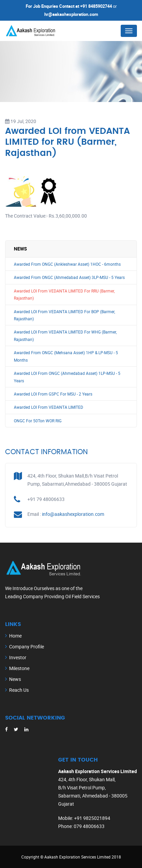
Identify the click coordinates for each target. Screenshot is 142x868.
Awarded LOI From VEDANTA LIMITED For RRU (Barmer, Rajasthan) (64, 295)
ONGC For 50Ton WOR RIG (38, 421)
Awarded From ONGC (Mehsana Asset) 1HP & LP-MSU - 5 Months (66, 356)
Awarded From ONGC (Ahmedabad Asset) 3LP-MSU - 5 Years (69, 277)
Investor (18, 657)
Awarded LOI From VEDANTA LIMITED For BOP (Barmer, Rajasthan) (64, 315)
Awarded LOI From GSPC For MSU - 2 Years (53, 394)
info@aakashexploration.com (73, 514)
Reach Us (19, 690)
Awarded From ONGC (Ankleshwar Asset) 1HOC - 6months (67, 264)
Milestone (19, 668)
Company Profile (27, 647)
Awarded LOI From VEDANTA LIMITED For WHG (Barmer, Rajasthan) (65, 336)
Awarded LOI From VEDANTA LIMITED (49, 407)
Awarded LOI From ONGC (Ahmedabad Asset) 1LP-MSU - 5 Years (67, 377)
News (15, 679)
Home (15, 636)
